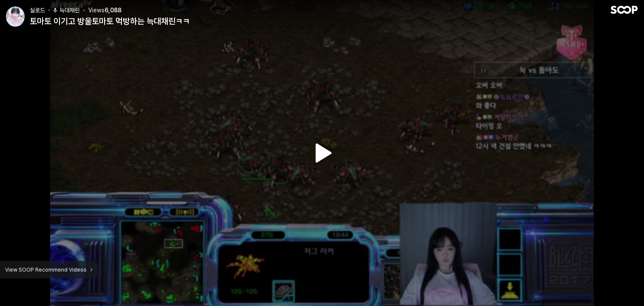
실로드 (37, 10)
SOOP (624, 10)
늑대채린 (66, 10)
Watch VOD (322, 153)
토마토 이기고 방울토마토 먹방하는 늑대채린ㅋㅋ (110, 21)
